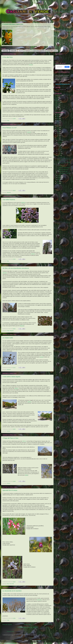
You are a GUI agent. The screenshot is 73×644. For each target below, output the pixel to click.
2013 (58, 137)
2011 (58, 182)
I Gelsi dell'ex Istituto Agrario (11, 377)
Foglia (57, 106)
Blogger (39, 640)
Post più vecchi (48, 624)
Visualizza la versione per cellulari (27, 627)
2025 (58, 115)
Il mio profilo (14, 51)
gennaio (60, 179)
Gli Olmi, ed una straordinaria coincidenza (16, 268)
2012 (58, 139)
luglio (59, 150)
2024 (58, 117)
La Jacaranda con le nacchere (12, 591)
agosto (59, 148)
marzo (59, 175)
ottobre (60, 144)
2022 (58, 120)
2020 (58, 124)
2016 (58, 131)
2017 (58, 130)
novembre (60, 142)
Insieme (8, 431)
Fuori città (12, 584)
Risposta (12, 331)
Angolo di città (58, 95)
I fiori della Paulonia (9, 200)
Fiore (8, 261)
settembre (60, 146)
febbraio (60, 177)
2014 (58, 135)
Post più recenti (7, 624)
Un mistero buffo (8, 338)
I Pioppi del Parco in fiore (10, 438)
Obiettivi (21, 51)
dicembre (60, 141)
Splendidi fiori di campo (10, 490)
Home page (6, 51)
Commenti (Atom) (10, 631)
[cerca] (60, 67)
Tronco (57, 107)
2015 (58, 133)
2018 (58, 128)
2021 (58, 122)
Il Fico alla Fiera (8, 57)
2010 (58, 183)
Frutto (8, 121)
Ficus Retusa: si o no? (10, 128)
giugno (59, 152)
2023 (58, 118)
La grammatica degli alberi (38, 51)
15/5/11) (24, 441)
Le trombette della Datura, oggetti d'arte (13, 24)
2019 (58, 126)
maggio (60, 154)
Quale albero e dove (52, 51)
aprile (59, 155)
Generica (9, 192)
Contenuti (27, 51)
